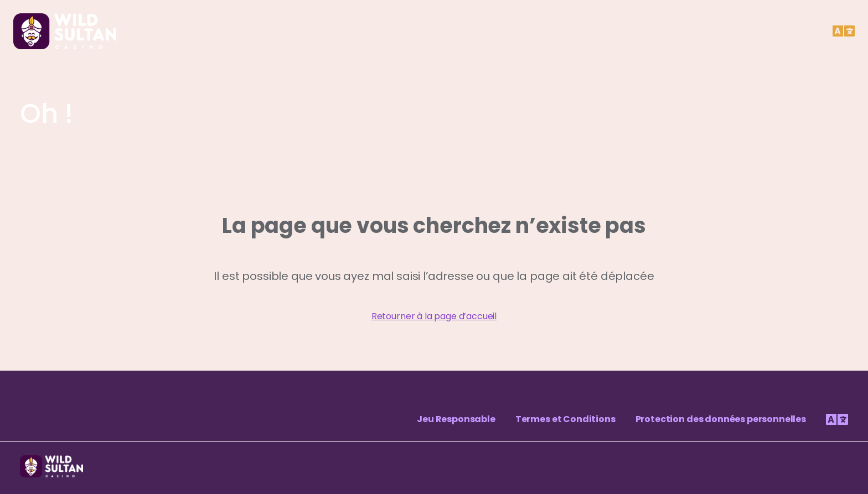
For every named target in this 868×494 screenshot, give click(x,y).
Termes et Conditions (565, 419)
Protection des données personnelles (721, 419)
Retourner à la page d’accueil (434, 316)
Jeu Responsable (456, 419)
